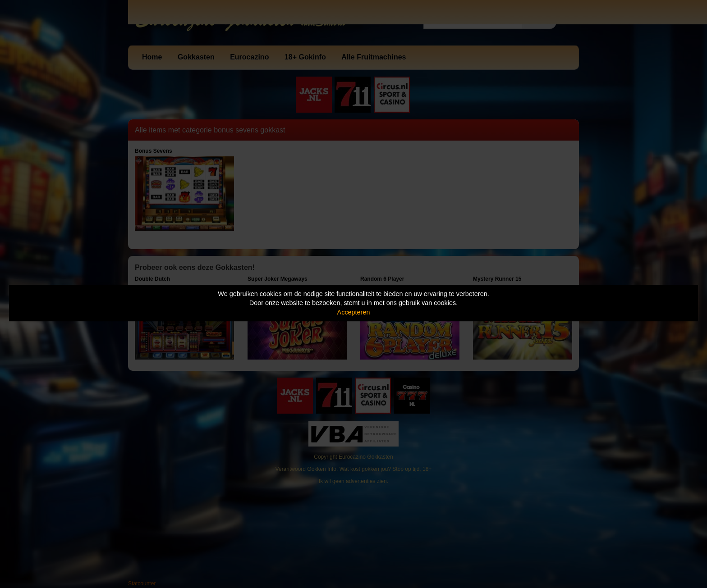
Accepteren (354, 312)
